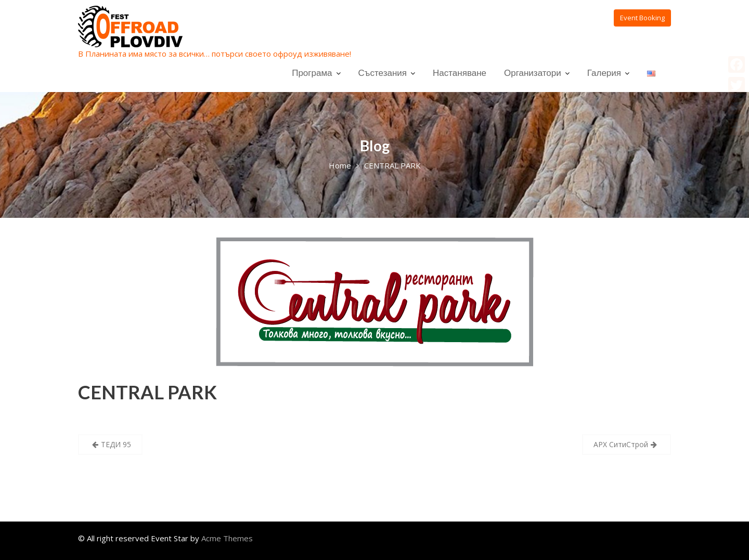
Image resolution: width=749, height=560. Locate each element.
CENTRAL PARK (147, 392)
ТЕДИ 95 (116, 444)
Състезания (383, 73)
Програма (312, 73)
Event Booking (642, 18)
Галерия (604, 73)
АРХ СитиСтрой (621, 444)
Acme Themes (227, 538)
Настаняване (460, 73)
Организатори (533, 73)
